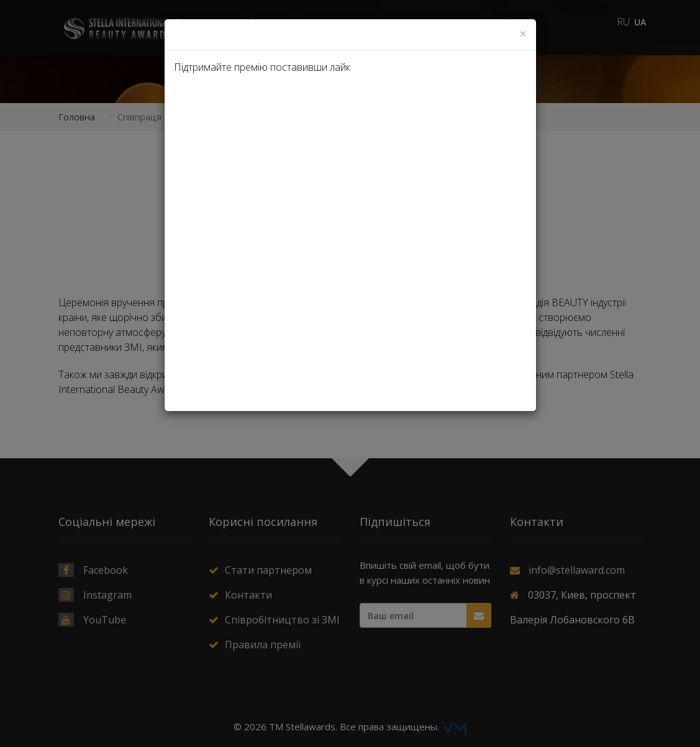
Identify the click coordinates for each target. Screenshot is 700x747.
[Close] (523, 34)
